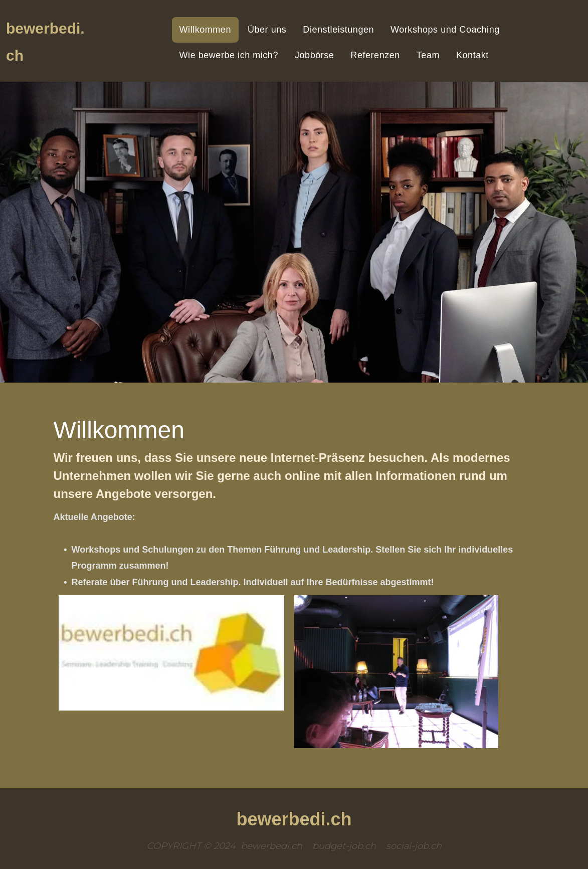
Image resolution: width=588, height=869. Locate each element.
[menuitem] (206, 30)
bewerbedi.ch (294, 819)
